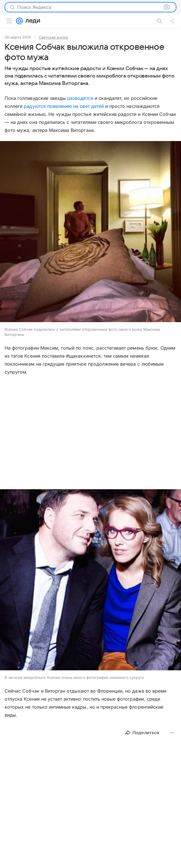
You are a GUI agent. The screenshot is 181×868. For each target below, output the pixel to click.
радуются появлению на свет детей (64, 106)
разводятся (80, 98)
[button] (90, 232)
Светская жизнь (53, 37)
